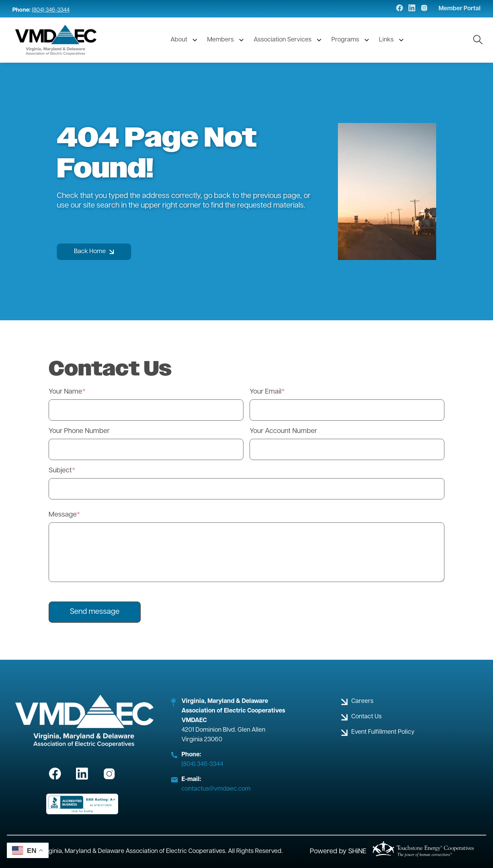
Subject (60, 471)
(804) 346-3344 (51, 10)
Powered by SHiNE (338, 852)
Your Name (65, 392)
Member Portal (460, 9)
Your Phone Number (79, 431)
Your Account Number (283, 431)
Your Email (266, 392)
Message (63, 515)
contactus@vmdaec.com (216, 789)
